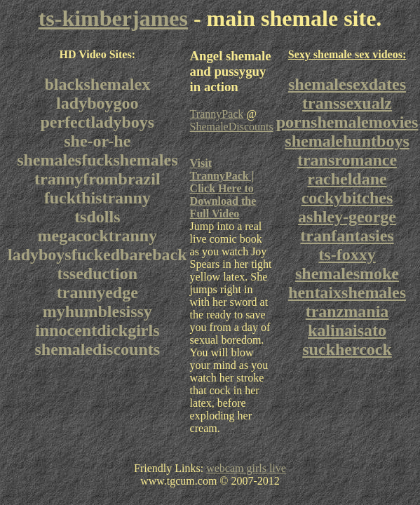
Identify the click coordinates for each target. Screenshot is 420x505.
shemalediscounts (97, 349)
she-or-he (97, 141)
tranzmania (347, 311)
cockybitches (347, 198)
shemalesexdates (347, 84)
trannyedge (97, 292)
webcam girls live (246, 468)
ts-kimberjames (113, 18)
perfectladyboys (97, 122)
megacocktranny (97, 236)
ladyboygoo (97, 103)
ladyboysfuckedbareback (97, 255)
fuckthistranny (97, 198)
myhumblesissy (97, 311)
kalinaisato (347, 330)
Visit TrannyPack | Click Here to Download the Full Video (223, 188)
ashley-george (347, 217)
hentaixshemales (347, 292)
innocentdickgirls (97, 330)
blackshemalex (97, 84)
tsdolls (97, 217)
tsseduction (97, 274)
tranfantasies (347, 236)
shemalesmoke (347, 274)
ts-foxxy (347, 255)
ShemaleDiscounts (232, 127)
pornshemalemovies (347, 122)
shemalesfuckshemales (97, 160)
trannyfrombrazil (97, 179)
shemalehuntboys (347, 141)
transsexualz (347, 103)
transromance (347, 160)
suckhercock (347, 349)
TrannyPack (217, 114)
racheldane (347, 179)
